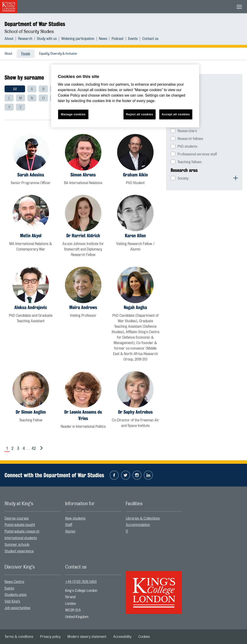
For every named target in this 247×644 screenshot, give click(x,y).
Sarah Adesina (31, 175)
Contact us (150, 39)
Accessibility (122, 637)
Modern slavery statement (87, 637)
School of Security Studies (29, 32)
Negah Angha (135, 307)
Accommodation (138, 525)
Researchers (187, 131)
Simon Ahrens (83, 175)
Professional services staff (197, 154)
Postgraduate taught (20, 525)
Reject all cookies (140, 114)
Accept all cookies (176, 114)
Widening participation (78, 39)
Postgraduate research (22, 531)
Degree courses (17, 518)
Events (133, 39)
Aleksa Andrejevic (31, 307)
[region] (125, 96)
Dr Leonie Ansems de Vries (83, 415)
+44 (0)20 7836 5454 (81, 582)
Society (183, 178)
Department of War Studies (35, 24)
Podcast (118, 39)
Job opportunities (17, 608)
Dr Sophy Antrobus (135, 412)
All (15, 89)
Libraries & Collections (143, 518)
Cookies (144, 637)
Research (25, 39)
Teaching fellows (190, 162)
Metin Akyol (31, 236)
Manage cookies (73, 114)
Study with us (47, 39)
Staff (69, 525)
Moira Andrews (83, 307)
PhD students (187, 147)
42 (34, 449)
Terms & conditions (19, 637)
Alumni (70, 531)
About (9, 39)
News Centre (14, 582)
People (26, 54)
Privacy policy (50, 637)
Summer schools (17, 545)
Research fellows (190, 139)
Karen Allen (135, 236)
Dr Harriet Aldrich (83, 236)
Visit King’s (12, 601)
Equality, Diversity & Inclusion (58, 54)
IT (127, 531)
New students (75, 518)
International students (21, 538)
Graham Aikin (135, 175)
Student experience (19, 551)
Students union (16, 595)
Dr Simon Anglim (31, 412)
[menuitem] (11, 39)
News (103, 39)
